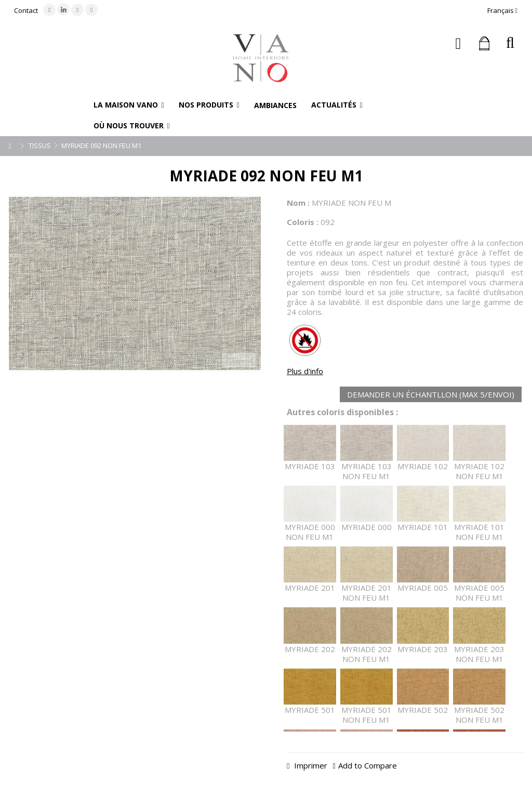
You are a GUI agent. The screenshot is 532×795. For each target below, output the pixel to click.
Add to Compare (368, 765)
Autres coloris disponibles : (342, 412)
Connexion (458, 43)
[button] (129, 105)
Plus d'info (305, 371)
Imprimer (310, 765)
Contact (26, 10)
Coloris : (303, 222)
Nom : (298, 203)
